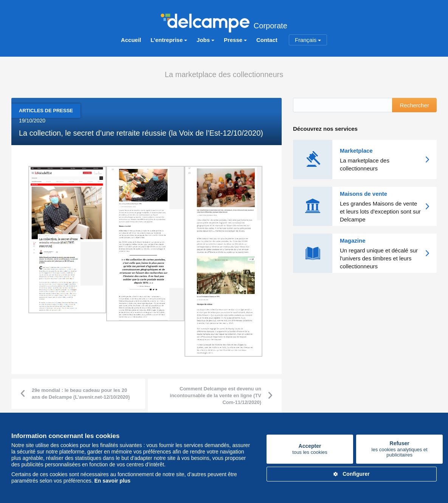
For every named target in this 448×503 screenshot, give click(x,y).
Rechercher (414, 105)
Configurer (352, 474)
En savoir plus (112, 481)
